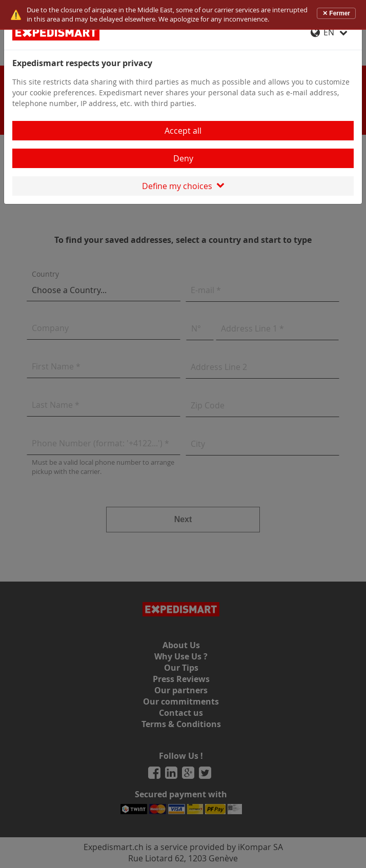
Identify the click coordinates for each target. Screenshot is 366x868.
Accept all (183, 131)
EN (329, 32)
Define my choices (183, 186)
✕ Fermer (336, 13)
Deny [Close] (183, 158)
